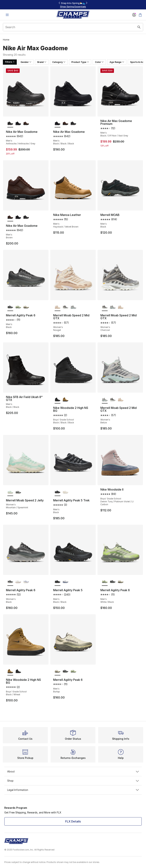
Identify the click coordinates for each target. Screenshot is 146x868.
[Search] (73, 27)
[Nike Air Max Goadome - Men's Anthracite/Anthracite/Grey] (73, 123)
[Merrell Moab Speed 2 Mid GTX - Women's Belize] (73, 307)
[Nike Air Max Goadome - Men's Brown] (26, 123)
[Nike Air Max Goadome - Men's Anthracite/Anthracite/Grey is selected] (10, 123)
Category (59, 62)
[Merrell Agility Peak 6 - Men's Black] (113, 582)
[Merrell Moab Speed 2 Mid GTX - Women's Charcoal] (65, 307)
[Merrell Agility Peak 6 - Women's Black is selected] (10, 582)
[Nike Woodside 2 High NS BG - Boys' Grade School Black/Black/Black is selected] (57, 399)
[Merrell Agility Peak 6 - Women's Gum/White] (18, 582)
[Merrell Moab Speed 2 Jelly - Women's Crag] (18, 492)
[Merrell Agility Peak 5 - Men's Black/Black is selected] (57, 582)
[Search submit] (139, 27)
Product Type (80, 62)
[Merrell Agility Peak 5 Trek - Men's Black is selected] (57, 492)
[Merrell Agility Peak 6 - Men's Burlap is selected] (57, 671)
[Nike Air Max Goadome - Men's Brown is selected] (10, 217)
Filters (10, 62)
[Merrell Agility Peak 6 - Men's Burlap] (26, 307)
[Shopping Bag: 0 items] (140, 15)
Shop (73, 781)
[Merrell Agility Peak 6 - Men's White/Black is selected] (105, 582)
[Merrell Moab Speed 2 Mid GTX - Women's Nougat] (121, 307)
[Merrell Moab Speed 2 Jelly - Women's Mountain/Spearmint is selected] (10, 492)
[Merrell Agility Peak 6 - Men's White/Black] (18, 307)
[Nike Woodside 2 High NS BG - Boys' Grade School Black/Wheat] (65, 399)
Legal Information (73, 790)
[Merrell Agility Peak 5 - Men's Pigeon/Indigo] (65, 582)
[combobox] (73, 27)
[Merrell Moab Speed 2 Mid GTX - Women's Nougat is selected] (57, 307)
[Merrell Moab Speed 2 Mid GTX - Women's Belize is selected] (105, 399)
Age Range (117, 62)
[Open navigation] (7, 15)
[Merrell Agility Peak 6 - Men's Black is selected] (10, 307)
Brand (42, 62)
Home (6, 40)
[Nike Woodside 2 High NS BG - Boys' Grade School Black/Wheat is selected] (10, 671)
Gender (26, 62)
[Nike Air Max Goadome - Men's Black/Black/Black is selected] (57, 123)
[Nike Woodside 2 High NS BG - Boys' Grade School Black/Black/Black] (18, 671)
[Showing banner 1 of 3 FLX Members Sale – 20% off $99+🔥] (73, 5)
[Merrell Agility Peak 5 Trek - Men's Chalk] (65, 492)
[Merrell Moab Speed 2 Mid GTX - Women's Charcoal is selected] (105, 307)
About (73, 771)
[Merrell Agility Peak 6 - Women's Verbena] (26, 582)
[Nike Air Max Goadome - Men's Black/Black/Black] (18, 123)
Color (99, 62)
